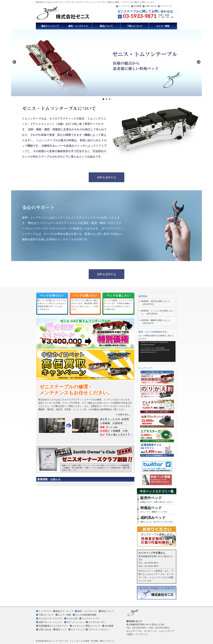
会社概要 (138, 6)
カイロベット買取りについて (86, 626)
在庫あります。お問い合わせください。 (158, 499)
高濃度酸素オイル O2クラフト (53, 626)
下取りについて (135, 26)
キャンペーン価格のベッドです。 (158, 509)
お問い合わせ (151, 6)
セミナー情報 (163, 26)
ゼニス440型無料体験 (86, 615)
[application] (157, 351)
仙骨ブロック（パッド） (51, 622)
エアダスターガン (97, 622)
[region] (106, 63)
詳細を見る (44, 309)
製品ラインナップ (50, 26)
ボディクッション (75, 622)
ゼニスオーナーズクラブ (51, 618)
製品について (106, 26)
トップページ (124, 6)
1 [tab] (103, 99)
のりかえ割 (72, 618)
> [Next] (198, 62)
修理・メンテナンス (78, 26)
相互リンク (61, 629)
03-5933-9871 (140, 16)
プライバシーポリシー (99, 629)
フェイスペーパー (90, 618)
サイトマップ (166, 6)
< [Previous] (15, 62)
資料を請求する (106, 177)
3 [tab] (110, 99)
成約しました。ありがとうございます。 (158, 519)
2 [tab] (107, 99)
